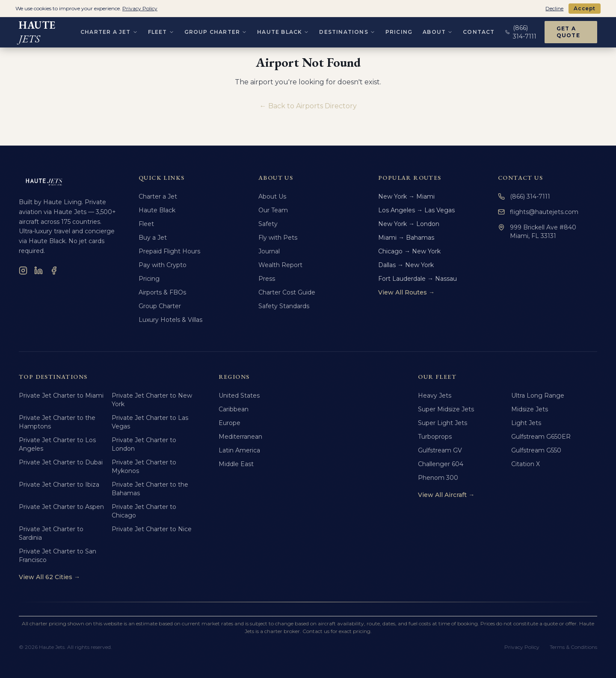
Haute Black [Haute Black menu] (283, 30)
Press (267, 279)
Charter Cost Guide (287, 292)
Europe (230, 423)
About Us (272, 196)
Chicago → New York (409, 251)
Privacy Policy (522, 647)
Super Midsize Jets (446, 409)
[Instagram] (23, 271)
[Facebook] (54, 271)
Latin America (239, 450)
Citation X (526, 464)
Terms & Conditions (573, 647)
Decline (554, 8)
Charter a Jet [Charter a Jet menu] (109, 30)
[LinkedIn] (38, 271)
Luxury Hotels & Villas (170, 320)
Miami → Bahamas (406, 238)
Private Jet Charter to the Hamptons (57, 422)
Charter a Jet (158, 196)
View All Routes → (406, 292)
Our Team (273, 210)
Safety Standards (284, 306)
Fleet (146, 224)
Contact (479, 30)
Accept (585, 8)
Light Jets (526, 423)
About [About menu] (438, 30)
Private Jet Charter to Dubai (61, 462)
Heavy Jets (435, 395)
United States (239, 395)
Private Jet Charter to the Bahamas (150, 489)
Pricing (399, 30)
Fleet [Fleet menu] (161, 30)
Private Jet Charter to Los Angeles (57, 444)
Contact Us (520, 178)
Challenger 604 (441, 464)
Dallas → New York (406, 265)
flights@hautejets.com (538, 212)
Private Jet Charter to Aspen (61, 507)
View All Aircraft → (446, 495)
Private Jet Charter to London (144, 444)
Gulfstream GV (440, 450)
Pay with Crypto (163, 265)
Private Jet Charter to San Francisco (58, 556)
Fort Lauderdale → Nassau (418, 279)
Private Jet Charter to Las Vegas (150, 422)
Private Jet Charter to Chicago (144, 511)
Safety (268, 224)
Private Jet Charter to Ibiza (59, 485)
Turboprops (435, 437)
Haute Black (157, 210)
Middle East (236, 464)
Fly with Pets (278, 238)
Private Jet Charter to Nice (152, 529)
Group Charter (160, 306)
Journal (269, 251)
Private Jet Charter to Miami (61, 395)
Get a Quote (568, 30)
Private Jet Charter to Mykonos (144, 467)
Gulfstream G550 (536, 450)
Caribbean (234, 409)
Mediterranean (240, 437)
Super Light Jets (443, 423)
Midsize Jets (530, 409)
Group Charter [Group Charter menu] (216, 30)
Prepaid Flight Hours (169, 251)
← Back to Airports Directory (308, 106)
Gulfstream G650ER (541, 437)
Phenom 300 (438, 478)
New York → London (409, 224)
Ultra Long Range (538, 395)
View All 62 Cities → (49, 577)
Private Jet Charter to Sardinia (51, 533)
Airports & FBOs (162, 292)
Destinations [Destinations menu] (347, 30)
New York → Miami (406, 196)
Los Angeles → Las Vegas (416, 210)
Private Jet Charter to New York (152, 400)
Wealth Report (280, 265)
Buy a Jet (153, 238)
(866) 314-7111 (524, 196)
